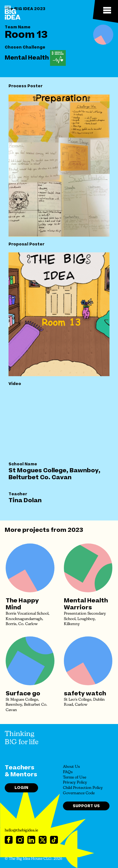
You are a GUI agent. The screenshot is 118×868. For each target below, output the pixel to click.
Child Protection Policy (83, 788)
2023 (75, 530)
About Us (71, 767)
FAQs (68, 772)
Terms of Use (75, 778)
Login (21, 788)
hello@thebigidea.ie (21, 831)
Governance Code (79, 793)
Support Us (86, 806)
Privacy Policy (75, 783)
